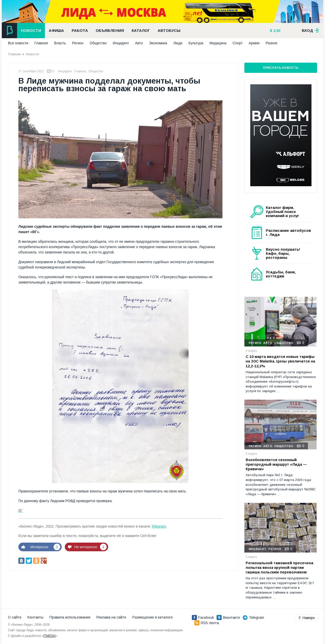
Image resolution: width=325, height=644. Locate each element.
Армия (254, 43)
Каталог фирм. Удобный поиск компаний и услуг (282, 212)
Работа (80, 31)
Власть (60, 43)
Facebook (203, 618)
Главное (41, 43)
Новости (31, 31)
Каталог (141, 31)
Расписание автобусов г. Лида (288, 233)
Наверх (306, 618)
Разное (271, 43)
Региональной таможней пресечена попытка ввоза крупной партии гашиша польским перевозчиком (279, 568)
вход (310, 31)
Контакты (35, 617)
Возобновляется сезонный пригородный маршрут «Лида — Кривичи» (276, 464)
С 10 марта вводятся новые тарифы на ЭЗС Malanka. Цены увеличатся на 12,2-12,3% (280, 361)
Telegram (159, 526)
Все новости (18, 43)
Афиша (56, 31)
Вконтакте (228, 618)
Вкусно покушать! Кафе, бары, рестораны (283, 253)
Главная (14, 54)
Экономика (158, 43)
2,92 (276, 31)
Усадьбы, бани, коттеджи (281, 274)
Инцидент (121, 43)
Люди (178, 43)
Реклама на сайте (111, 617)
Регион (78, 43)
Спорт (238, 43)
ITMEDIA (50, 636)
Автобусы (169, 31)
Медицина (218, 43)
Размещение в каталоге (153, 617)
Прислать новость (281, 68)
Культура (196, 43)
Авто (139, 43)
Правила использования (70, 617)
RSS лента (207, 623)
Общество (98, 43)
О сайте (15, 617)
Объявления (110, 31)
